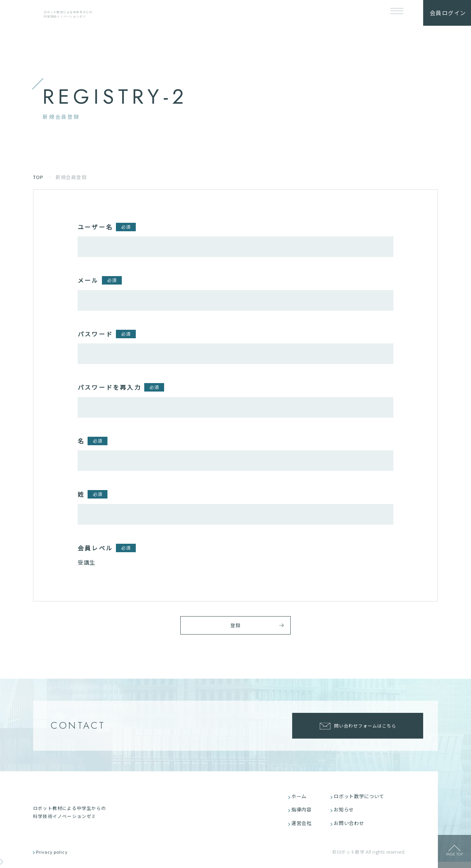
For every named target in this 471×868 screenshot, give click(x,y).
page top (454, 856)
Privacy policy (56, 858)
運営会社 (303, 828)
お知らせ (346, 813)
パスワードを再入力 (109, 387)
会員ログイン (448, 13)
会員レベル (95, 548)
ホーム (301, 799)
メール (88, 280)
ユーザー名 (95, 227)
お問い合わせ (351, 828)
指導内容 (303, 813)
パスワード (95, 334)
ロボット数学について (362, 799)
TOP (38, 177)
